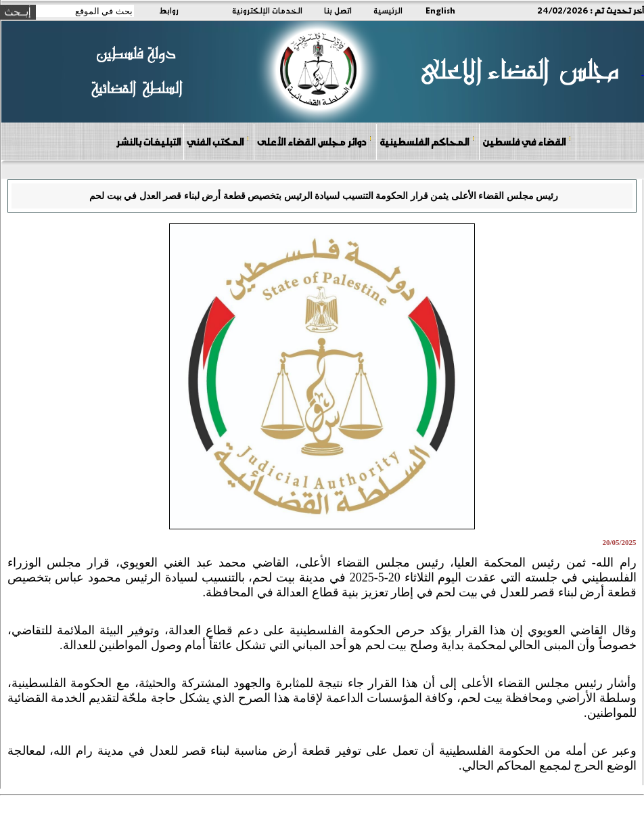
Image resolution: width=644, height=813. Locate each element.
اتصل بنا (338, 10)
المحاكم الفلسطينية (427, 141)
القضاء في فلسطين (527, 141)
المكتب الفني (218, 141)
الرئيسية (388, 10)
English (440, 10)
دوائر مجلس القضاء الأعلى (315, 141)
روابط (169, 10)
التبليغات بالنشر (148, 141)
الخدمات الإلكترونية (267, 10)
